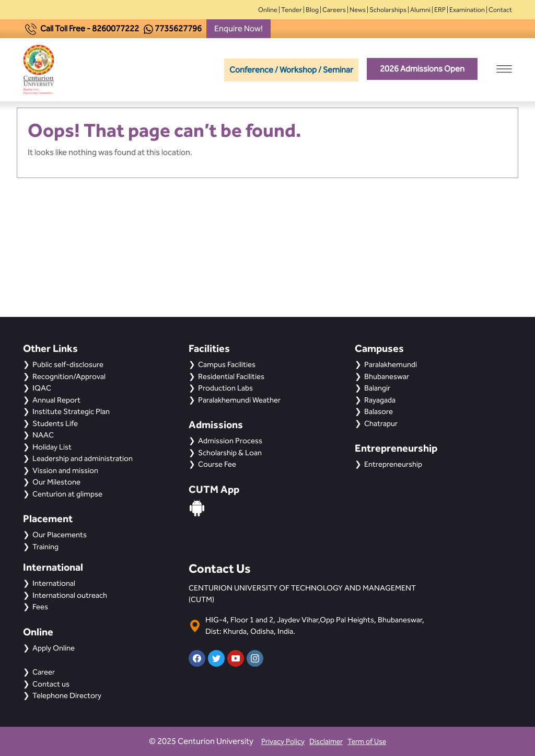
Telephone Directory (67, 695)
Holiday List (52, 447)
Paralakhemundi (391, 364)
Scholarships (388, 10)
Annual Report (56, 400)
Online (268, 10)
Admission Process (230, 441)
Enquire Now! (239, 28)
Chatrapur (381, 423)
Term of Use (367, 742)
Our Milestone (56, 482)
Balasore (379, 411)
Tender (292, 10)
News (358, 10)
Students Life (55, 423)
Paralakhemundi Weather (239, 400)
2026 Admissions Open (422, 69)
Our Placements (60, 535)
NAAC (43, 435)
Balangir (377, 388)
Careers (334, 10)
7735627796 (178, 28)
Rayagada (380, 400)
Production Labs (225, 388)
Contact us (51, 684)
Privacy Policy (283, 742)
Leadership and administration (83, 458)
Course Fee (217, 464)
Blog (312, 10)
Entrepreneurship (393, 464)
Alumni (420, 10)
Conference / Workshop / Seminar (291, 70)
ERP (440, 10)
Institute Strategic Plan (71, 411)
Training (45, 547)
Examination (467, 10)
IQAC (42, 388)
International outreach (70, 595)
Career (44, 672)
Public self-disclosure (68, 364)
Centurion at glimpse (67, 494)
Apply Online (54, 648)
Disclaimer (326, 742)
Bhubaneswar (387, 376)
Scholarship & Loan (230, 453)
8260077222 (115, 28)
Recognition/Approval (69, 376)
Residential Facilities (231, 376)
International (54, 583)
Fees (40, 607)
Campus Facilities (227, 364)
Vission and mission (65, 470)
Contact (500, 10)
